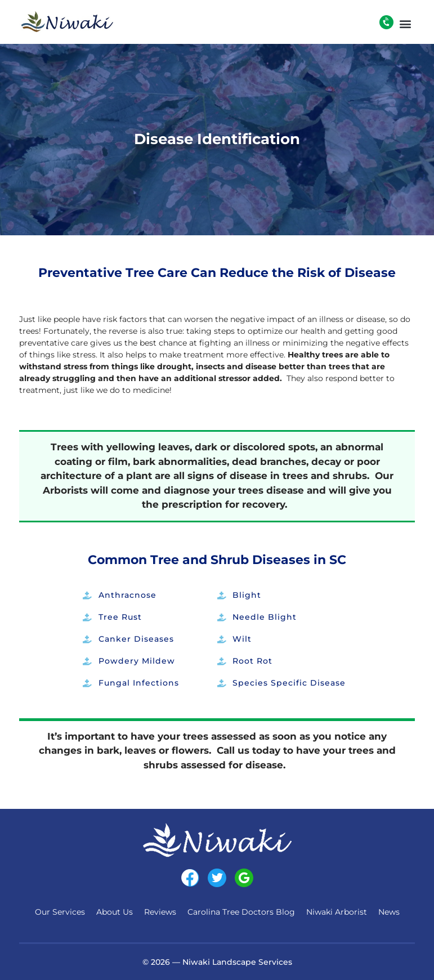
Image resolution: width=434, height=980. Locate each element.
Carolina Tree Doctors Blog (241, 912)
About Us (115, 912)
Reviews (160, 912)
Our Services (60, 912)
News (389, 912)
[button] (406, 23)
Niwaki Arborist (337, 912)
